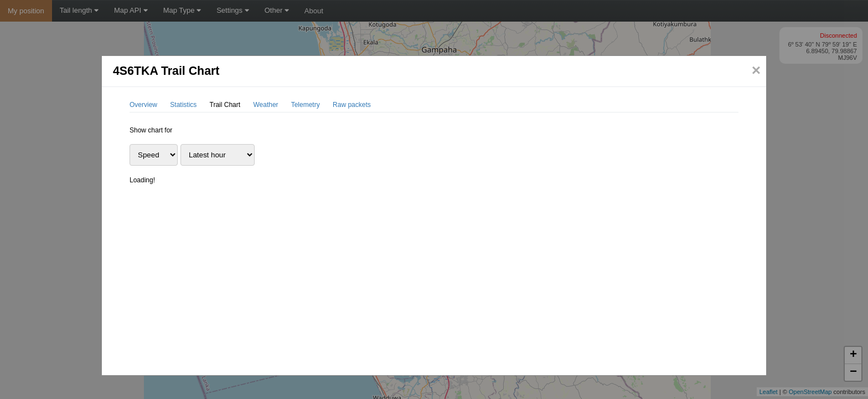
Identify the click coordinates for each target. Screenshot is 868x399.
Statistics (183, 105)
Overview (143, 105)
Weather (265, 105)
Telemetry (306, 105)
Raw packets (352, 105)
